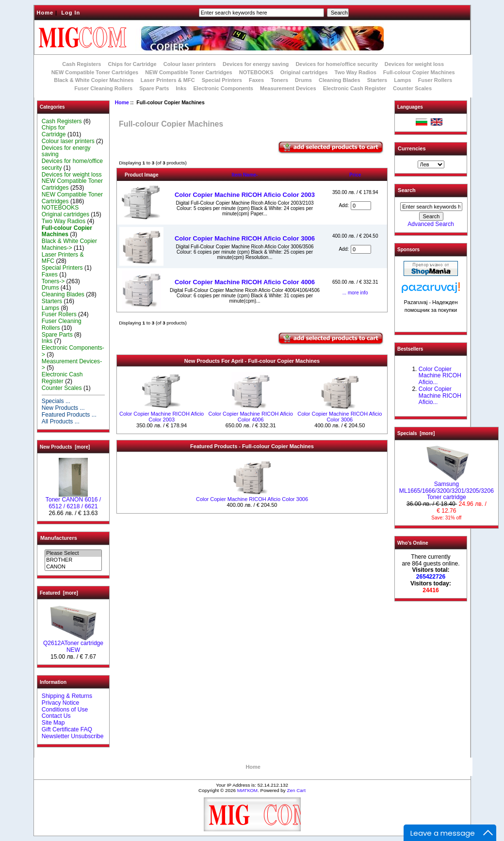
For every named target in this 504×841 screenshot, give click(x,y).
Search (407, 190)
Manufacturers (59, 538)
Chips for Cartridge (132, 64)
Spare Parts (154, 88)
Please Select (73, 553)
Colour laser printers (190, 64)
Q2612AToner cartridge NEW (73, 644)
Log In (71, 13)
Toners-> (53, 281)
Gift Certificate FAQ (67, 729)
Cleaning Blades (340, 80)
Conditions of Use (65, 710)
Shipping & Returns (67, 696)
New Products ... (63, 408)
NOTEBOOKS (256, 72)
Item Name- (245, 175)
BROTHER (73, 560)
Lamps (402, 80)
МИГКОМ (247, 790)
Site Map (53, 723)
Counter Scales (412, 88)
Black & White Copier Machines (94, 80)
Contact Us (56, 716)
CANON (73, 567)
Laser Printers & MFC (168, 80)
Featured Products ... (69, 415)
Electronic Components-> (73, 351)
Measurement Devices (288, 88)
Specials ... (56, 401)
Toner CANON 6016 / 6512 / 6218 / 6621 (73, 501)
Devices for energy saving (256, 64)
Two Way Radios (356, 72)
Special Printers (222, 80)
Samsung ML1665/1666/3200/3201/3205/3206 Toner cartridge (447, 488)
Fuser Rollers (435, 80)
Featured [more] (59, 593)
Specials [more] (416, 433)
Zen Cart (296, 790)
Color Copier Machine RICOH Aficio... (440, 376)
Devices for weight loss (414, 64)
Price (355, 175)
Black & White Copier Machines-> (69, 244)
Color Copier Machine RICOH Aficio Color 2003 (245, 195)
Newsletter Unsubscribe (73, 736)
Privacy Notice (60, 703)
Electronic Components (223, 88)
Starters (377, 80)
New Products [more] (65, 447)
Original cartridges (304, 72)
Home (45, 13)
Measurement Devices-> (72, 365)
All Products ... (61, 421)
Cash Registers (81, 64)
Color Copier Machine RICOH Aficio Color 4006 (245, 282)
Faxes (256, 80)
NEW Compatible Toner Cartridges (95, 72)
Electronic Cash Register (355, 88)
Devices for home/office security (336, 64)
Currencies (412, 148)
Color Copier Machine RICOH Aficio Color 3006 (245, 238)
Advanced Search (431, 224)
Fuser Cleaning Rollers (103, 88)
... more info (355, 293)
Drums (303, 80)
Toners (279, 80)
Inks (181, 88)
